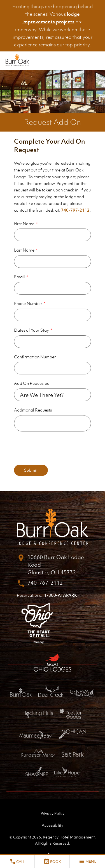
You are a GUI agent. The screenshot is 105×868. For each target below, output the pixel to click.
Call (17, 862)
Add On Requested (32, 383)
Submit (31, 470)
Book (52, 862)
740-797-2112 (75, 210)
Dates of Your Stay (32, 330)
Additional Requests (33, 410)
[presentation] (57, 448)
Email (19, 277)
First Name (24, 223)
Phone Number (28, 303)
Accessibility (53, 825)
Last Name (24, 250)
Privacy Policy (53, 813)
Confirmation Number (35, 357)
